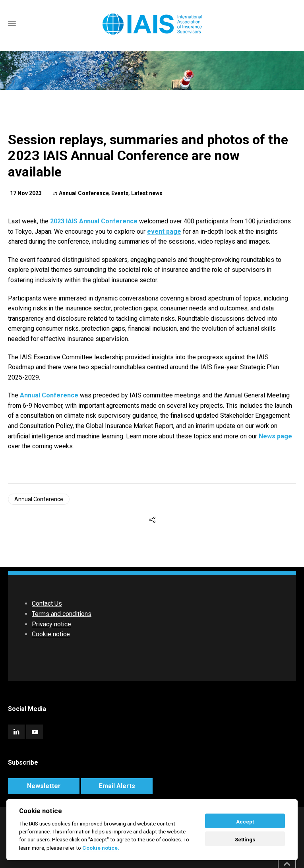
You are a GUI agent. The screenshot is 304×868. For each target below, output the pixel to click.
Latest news (147, 193)
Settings (245, 840)
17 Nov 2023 (26, 193)
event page (164, 232)
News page (275, 436)
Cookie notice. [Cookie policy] (101, 848)
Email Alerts (117, 786)
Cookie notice (51, 634)
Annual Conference (84, 193)
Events (120, 193)
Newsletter (44, 786)
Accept (245, 822)
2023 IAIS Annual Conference (94, 221)
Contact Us (47, 604)
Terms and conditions (62, 614)
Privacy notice (51, 624)
